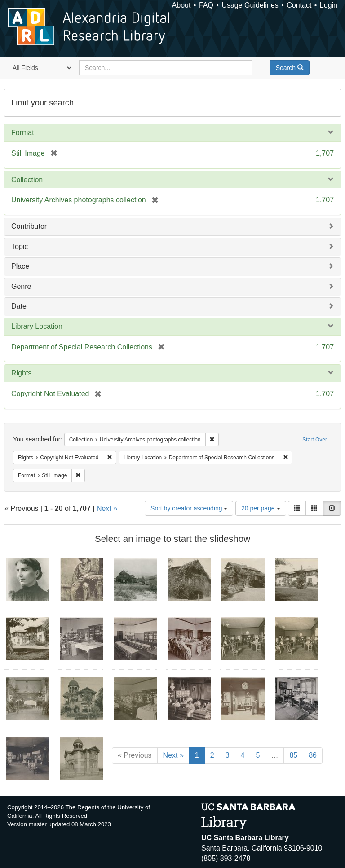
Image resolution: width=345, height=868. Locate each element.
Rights (21, 373)
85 (293, 755)
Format (23, 133)
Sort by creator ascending (189, 508)
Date (19, 306)
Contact (299, 5)
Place (20, 266)
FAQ (206, 5)
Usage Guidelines (250, 5)
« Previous (135, 755)
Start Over (315, 440)
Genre (21, 286)
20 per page (261, 508)
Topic (20, 246)
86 (313, 755)
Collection (27, 180)
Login (329, 5)
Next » (107, 508)
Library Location (37, 326)
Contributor (29, 226)
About (181, 5)
